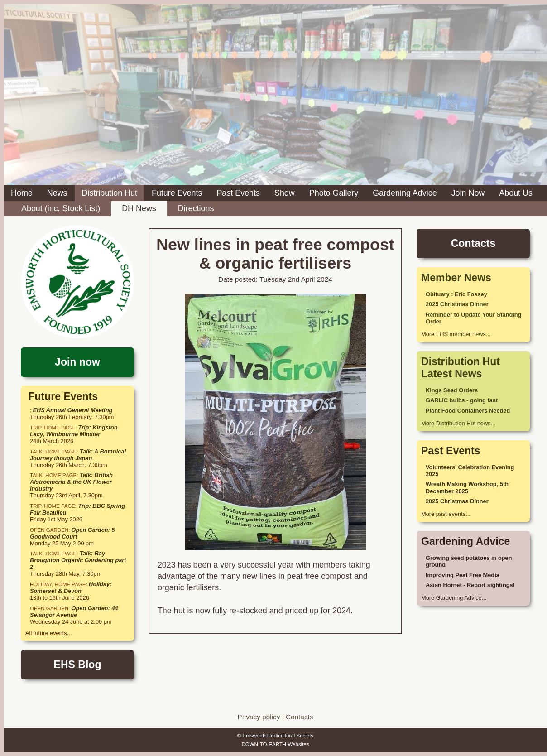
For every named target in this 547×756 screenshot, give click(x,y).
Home (22, 193)
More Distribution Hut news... (458, 423)
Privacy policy (259, 717)
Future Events (177, 193)
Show (285, 193)
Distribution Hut (110, 193)
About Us (516, 193)
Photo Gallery (334, 193)
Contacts (300, 717)
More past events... (446, 514)
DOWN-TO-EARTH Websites (275, 744)
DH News (139, 208)
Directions (196, 208)
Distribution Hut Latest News (461, 368)
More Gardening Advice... (454, 598)
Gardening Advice (405, 193)
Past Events (238, 193)
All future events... (48, 633)
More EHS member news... (456, 334)
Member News (456, 278)
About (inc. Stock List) (61, 208)
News (57, 193)
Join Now (468, 193)
